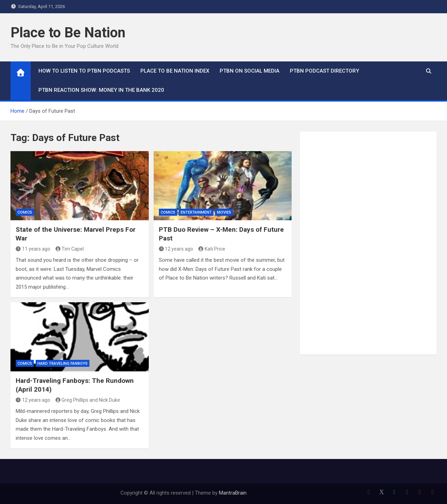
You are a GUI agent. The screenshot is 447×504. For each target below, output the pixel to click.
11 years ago (33, 249)
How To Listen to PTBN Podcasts (84, 71)
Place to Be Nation (68, 33)
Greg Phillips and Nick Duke (88, 400)
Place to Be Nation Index (175, 71)
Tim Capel (70, 249)
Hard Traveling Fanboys (63, 364)
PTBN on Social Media (250, 71)
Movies (224, 212)
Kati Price (212, 249)
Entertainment (196, 212)
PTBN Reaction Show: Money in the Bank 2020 (101, 90)
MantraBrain (233, 493)
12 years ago (176, 249)
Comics (25, 212)
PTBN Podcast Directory (324, 71)
